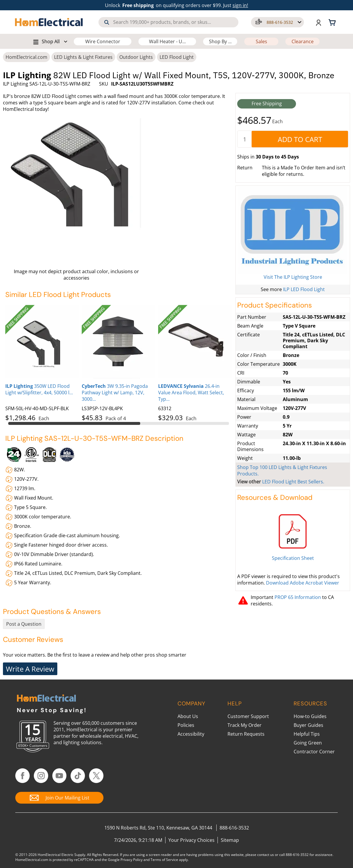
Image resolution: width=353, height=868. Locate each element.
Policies (186, 725)
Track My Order (245, 725)
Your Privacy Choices (191, 840)
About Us (188, 716)
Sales (261, 41)
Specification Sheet (293, 558)
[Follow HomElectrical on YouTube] (60, 776)
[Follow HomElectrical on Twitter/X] (96, 776)
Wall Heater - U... (167, 41)
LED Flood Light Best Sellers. (293, 482)
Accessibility (191, 734)
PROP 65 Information (298, 597)
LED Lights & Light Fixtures (83, 57)
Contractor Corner (314, 752)
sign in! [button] (240, 5)
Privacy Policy (132, 860)
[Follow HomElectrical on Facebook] (22, 776)
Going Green (308, 743)
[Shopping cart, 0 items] (333, 22)
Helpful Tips (307, 734)
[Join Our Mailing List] (59, 798)
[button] (277, 22)
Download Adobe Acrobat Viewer (303, 583)
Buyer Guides (308, 725)
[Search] (107, 22)
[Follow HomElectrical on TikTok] (78, 776)
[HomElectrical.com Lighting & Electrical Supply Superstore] (46, 699)
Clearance (303, 41)
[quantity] (245, 139)
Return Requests (246, 734)
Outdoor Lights (136, 57)
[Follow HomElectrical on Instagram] (41, 776)
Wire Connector (103, 41)
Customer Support (248, 716)
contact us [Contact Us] (266, 855)
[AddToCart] (300, 139)
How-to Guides (310, 716)
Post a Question (24, 624)
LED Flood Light (177, 57)
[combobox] (168, 22)
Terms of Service (164, 860)
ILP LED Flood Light (304, 289)
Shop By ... (220, 41)
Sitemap (230, 840)
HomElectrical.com (26, 57)
